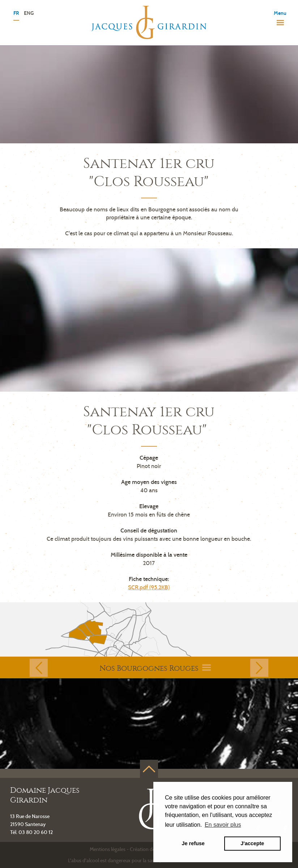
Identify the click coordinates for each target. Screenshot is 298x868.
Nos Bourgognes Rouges (155, 668)
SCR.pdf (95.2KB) (149, 587)
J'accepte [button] (252, 843)
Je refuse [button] (193, 843)
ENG (29, 14)
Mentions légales (108, 849)
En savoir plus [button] (223, 825)
